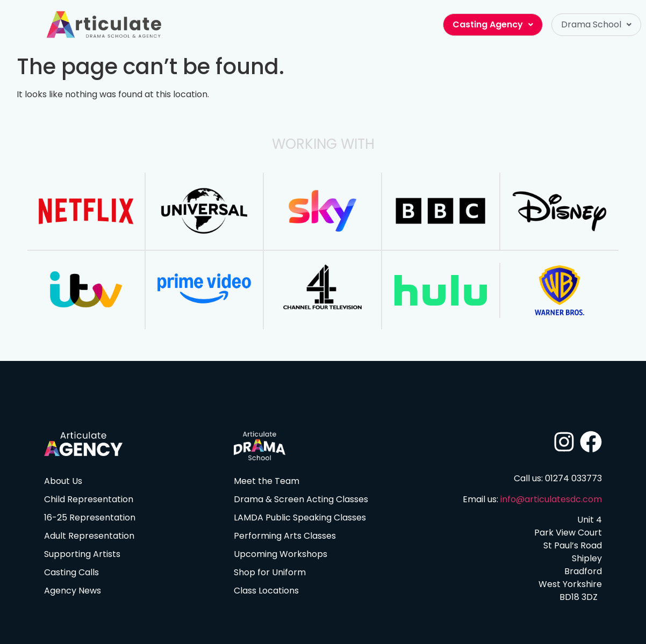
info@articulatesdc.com (551, 499)
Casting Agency (493, 24)
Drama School (596, 24)
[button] (596, 25)
